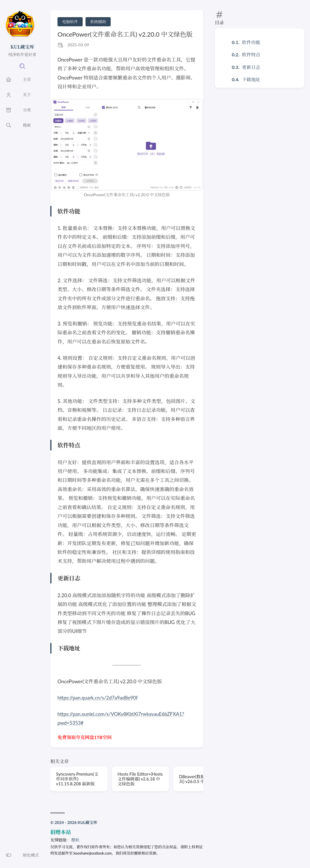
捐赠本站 (61, 832)
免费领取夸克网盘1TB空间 (85, 737)
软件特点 (251, 54)
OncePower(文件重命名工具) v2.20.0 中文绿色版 (125, 34)
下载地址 (251, 79)
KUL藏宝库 (22, 47)
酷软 (75, 840)
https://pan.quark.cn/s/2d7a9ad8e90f (98, 698)
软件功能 (251, 42)
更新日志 (251, 67)
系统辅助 (98, 22)
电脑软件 (70, 22)
